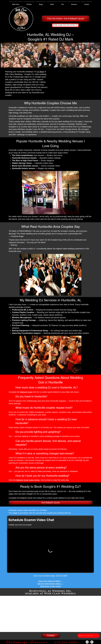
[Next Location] (89, 636)
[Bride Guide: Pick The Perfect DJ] (65, 25)
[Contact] (51, 636)
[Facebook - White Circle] (92, 642)
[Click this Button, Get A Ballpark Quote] (66, 19)
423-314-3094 (61, 576)
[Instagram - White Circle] (87, 642)
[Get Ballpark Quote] (51, 503)
